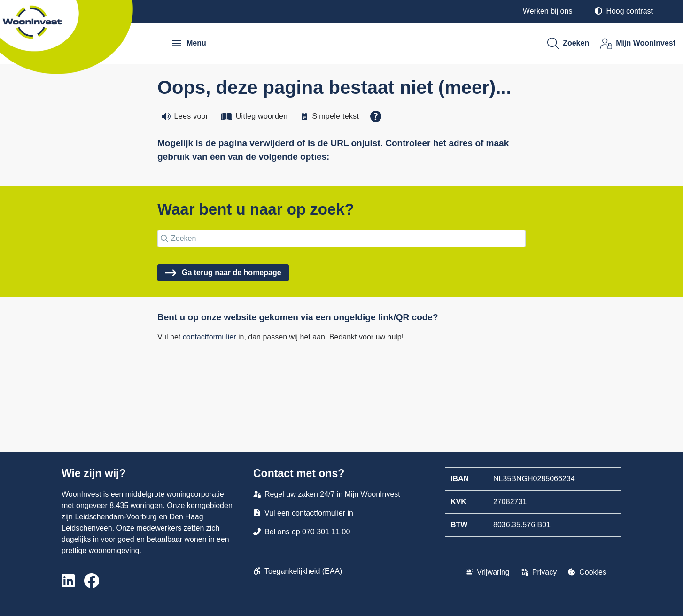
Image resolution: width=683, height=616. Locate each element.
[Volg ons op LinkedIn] (68, 581)
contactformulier (210, 337)
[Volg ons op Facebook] (92, 581)
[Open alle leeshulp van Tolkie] (376, 116)
